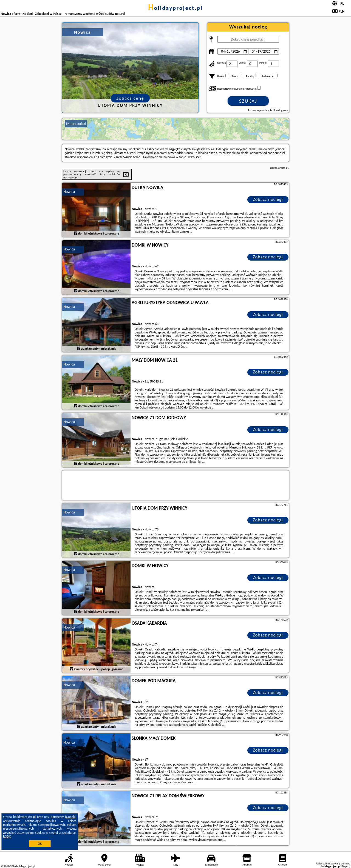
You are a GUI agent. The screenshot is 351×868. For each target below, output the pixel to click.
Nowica (69, 192)
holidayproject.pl (175, 8)
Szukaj (248, 101)
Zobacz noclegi (268, 199)
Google (71, 817)
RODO (7, 836)
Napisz (346, 866)
